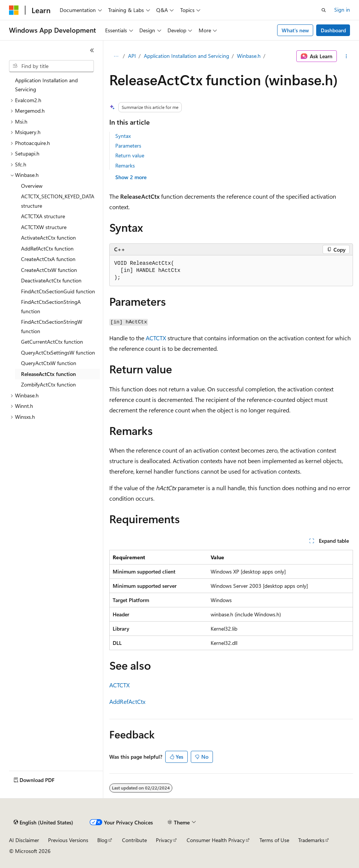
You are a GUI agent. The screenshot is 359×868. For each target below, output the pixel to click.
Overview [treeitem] (32, 186)
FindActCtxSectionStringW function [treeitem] (52, 326)
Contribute (134, 840)
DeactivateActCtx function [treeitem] (51, 280)
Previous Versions (68, 840)
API (132, 56)
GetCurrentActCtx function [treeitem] (52, 342)
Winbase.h (249, 56)
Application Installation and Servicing (186, 56)
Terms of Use (274, 840)
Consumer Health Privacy (216, 840)
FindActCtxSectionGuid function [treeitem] (58, 291)
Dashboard (333, 30)
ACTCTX (156, 338)
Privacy (164, 840)
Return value (130, 155)
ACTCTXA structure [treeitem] (43, 216)
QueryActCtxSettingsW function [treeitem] (58, 352)
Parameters (128, 146)
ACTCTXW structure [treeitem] (44, 227)
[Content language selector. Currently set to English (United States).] (43, 823)
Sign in (342, 10)
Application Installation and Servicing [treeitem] (46, 85)
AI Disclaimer (24, 840)
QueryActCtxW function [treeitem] (49, 363)
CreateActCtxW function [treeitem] (49, 270)
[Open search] (324, 10)
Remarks (125, 165)
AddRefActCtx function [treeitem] (47, 248)
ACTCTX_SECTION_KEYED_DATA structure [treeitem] (58, 201)
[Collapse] (92, 50)
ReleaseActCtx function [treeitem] (48, 374)
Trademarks (311, 840)
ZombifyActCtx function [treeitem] (48, 384)
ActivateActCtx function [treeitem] (48, 238)
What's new (295, 30)
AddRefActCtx (127, 701)
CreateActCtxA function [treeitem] (48, 259)
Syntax (123, 136)
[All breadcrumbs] (116, 56)
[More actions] (346, 56)
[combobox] (51, 66)
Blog (102, 840)
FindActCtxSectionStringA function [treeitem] (51, 306)
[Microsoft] (14, 10)
